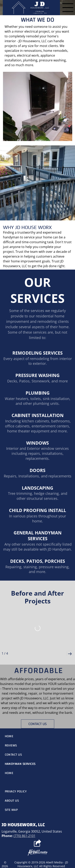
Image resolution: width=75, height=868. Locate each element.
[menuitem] (38, 736)
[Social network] (37, 844)
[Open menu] (68, 8)
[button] (70, 654)
